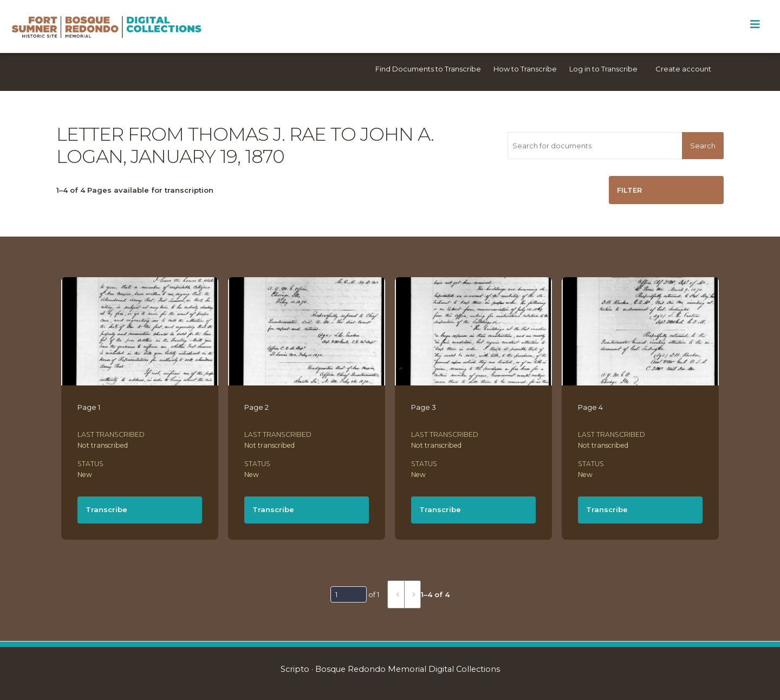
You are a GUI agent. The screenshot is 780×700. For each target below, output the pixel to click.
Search (703, 146)
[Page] (349, 594)
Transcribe (106, 509)
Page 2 (256, 407)
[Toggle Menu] (755, 24)
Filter (629, 190)
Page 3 (424, 407)
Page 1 (89, 407)
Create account (683, 69)
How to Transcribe (525, 69)
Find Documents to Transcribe (428, 69)
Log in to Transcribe (603, 69)
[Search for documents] (595, 146)
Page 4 (590, 407)
